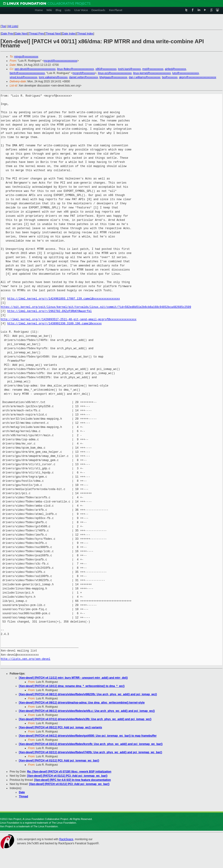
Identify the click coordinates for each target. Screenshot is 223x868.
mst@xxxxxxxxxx (153, 69)
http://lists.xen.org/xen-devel (26, 659)
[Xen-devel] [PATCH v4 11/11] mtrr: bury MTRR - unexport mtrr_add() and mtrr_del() (73, 678)
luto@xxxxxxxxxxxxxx (186, 73)
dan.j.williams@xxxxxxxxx (145, 77)
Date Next (21, 34)
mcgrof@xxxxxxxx (84, 73)
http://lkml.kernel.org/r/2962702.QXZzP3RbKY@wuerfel (50, 311)
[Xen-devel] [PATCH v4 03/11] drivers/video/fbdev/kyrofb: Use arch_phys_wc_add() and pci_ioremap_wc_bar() (91, 744)
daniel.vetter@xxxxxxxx (83, 77)
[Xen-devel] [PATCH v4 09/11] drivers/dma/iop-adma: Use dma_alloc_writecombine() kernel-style (82, 703)
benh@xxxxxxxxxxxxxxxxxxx (27, 73)
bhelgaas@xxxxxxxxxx (113, 77)
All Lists (13, 26)
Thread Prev (36, 34)
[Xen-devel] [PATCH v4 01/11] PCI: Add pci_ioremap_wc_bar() (59, 761)
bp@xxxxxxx (170, 77)
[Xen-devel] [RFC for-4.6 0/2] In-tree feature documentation (73, 780)
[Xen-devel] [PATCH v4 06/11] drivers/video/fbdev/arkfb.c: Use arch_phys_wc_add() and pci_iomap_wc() (87, 711)
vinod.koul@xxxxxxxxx (23, 77)
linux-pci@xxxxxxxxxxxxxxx (115, 73)
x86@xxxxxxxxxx (106, 69)
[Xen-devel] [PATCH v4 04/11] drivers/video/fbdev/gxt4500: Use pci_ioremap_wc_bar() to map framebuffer (88, 736)
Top (3, 26)
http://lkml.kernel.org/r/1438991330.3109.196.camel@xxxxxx (54, 324)
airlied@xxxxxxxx (175, 69)
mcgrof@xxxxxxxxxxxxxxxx (61, 61)
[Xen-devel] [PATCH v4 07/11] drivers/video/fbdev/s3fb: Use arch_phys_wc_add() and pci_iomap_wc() (85, 719)
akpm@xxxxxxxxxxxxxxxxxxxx (198, 77)
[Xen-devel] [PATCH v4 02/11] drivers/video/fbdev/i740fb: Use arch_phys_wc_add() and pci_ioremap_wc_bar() (90, 752)
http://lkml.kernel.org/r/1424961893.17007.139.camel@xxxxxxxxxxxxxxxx (64, 299)
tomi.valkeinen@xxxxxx (53, 77)
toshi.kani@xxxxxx (129, 69)
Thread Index (85, 34)
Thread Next (53, 34)
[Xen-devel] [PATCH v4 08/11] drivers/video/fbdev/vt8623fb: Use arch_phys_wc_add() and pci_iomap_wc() (88, 694)
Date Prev (7, 34)
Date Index (69, 34)
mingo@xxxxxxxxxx (26, 57)
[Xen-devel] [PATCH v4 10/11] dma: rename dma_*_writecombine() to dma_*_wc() (72, 686)
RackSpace (66, 839)
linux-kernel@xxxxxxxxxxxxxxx (152, 73)
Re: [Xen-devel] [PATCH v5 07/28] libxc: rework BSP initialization (69, 772)
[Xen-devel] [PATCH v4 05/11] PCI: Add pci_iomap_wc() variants (60, 727)
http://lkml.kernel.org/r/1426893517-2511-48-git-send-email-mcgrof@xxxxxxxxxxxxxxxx (69, 319)
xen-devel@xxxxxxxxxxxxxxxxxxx (35, 69)
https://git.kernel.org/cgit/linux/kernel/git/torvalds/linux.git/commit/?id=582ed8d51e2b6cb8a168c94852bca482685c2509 (96, 307)
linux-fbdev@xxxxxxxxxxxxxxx (75, 69)
